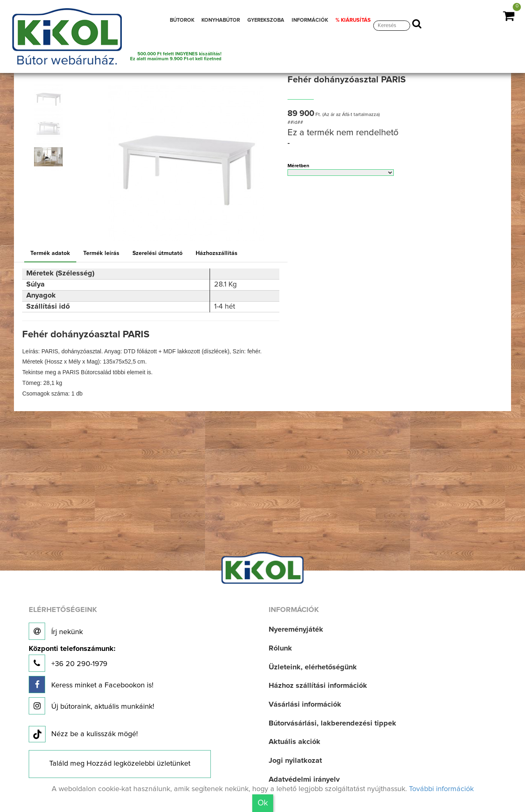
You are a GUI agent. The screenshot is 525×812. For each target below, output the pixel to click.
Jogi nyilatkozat (295, 761)
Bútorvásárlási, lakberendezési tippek (332, 723)
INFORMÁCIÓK (310, 20)
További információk (441, 789)
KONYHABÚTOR (221, 20)
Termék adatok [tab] (50, 253)
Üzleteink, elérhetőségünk (313, 667)
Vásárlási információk (305, 705)
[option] (50, 98)
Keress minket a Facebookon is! (91, 685)
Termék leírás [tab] (101, 253)
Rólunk (280, 648)
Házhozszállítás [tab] (217, 253)
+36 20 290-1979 (72, 658)
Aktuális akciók (294, 742)
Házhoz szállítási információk (318, 686)
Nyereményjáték (296, 630)
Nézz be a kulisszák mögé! (83, 735)
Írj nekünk (56, 631)
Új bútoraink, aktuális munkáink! (91, 706)
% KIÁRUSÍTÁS (353, 20)
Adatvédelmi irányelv (304, 780)
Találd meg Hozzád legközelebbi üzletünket (120, 764)
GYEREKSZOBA (266, 20)
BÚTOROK (182, 20)
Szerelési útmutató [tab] (157, 253)
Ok (263, 803)
